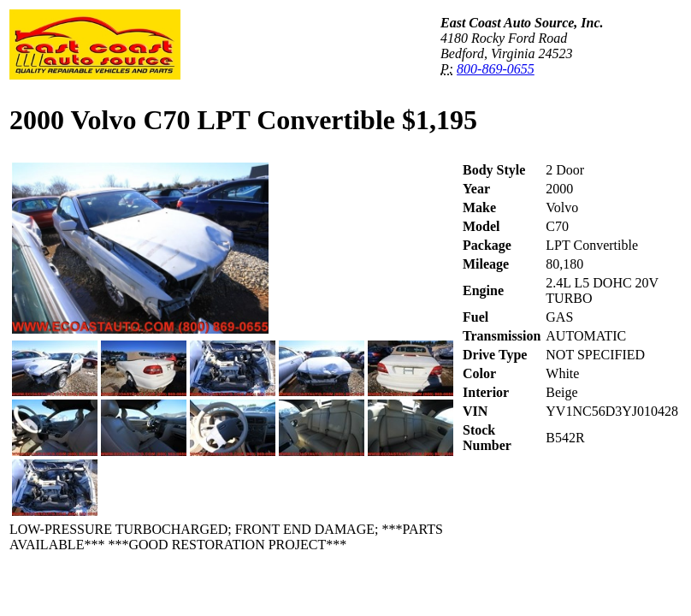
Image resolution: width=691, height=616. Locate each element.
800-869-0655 (496, 69)
